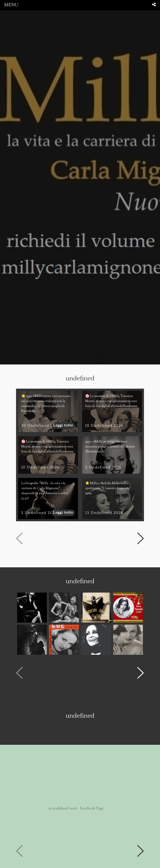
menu (11, 5)
